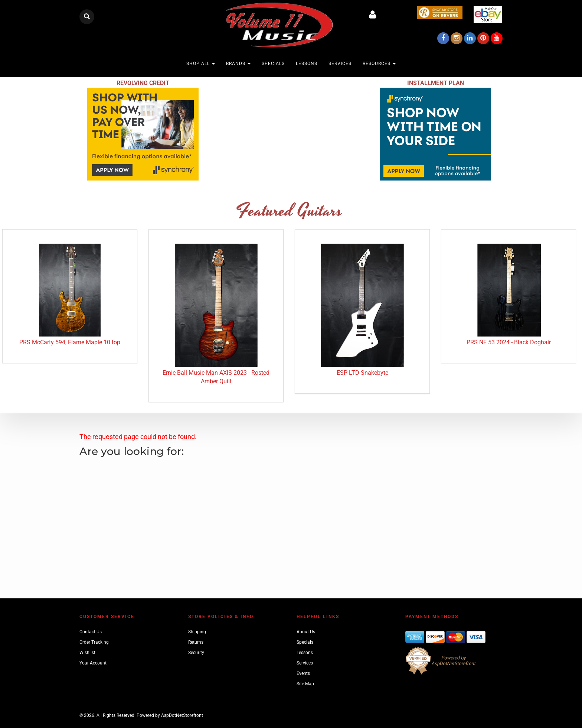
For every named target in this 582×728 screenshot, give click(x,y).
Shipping (197, 632)
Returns (196, 642)
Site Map (305, 684)
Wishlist (87, 653)
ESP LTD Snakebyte (362, 373)
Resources (379, 64)
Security (196, 653)
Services (340, 64)
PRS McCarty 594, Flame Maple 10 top (70, 342)
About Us (306, 632)
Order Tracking (94, 642)
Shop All (201, 64)
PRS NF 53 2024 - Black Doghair (509, 342)
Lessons (307, 64)
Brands (238, 64)
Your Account (93, 663)
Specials (273, 64)
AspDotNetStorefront (182, 715)
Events (303, 673)
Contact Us (91, 632)
